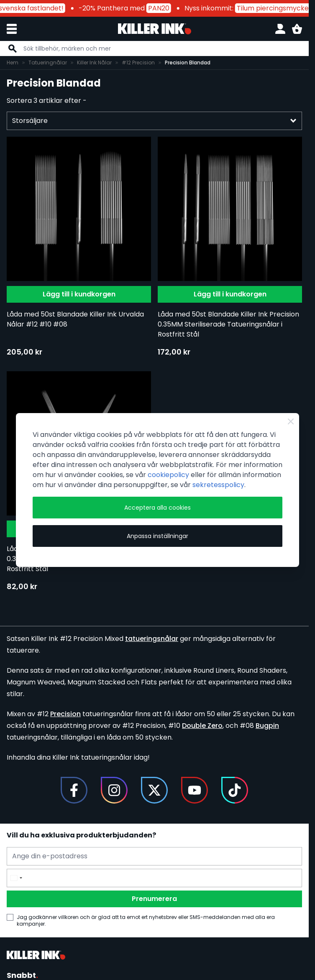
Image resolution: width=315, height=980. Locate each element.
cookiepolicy (168, 475)
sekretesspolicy (218, 485)
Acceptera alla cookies (157, 508)
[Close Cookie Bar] (291, 421)
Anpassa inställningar (157, 536)
